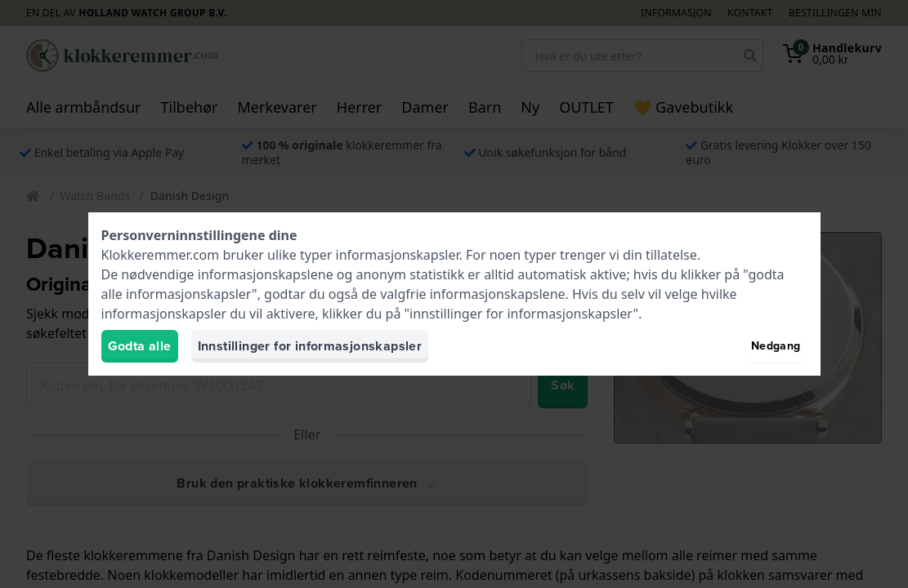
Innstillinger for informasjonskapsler (310, 346)
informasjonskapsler (398, 255)
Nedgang (776, 346)
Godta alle (140, 346)
